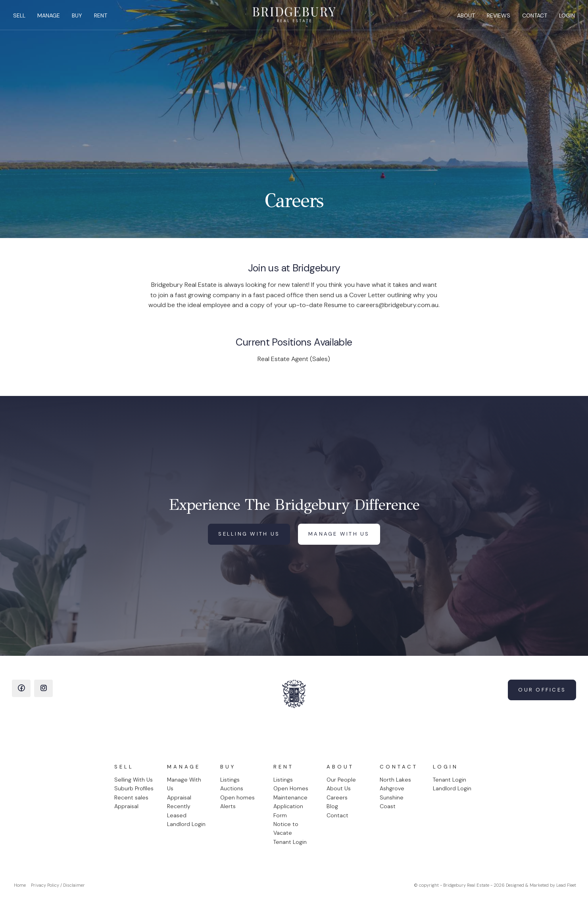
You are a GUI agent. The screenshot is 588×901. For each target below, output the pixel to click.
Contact (532, 18)
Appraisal (126, 806)
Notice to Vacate (286, 828)
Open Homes (291, 788)
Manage (51, 18)
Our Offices (542, 690)
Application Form (288, 811)
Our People (341, 780)
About (463, 18)
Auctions (232, 788)
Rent (103, 18)
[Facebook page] (21, 688)
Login (564, 18)
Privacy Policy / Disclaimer (58, 885)
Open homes (237, 797)
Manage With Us (184, 784)
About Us (339, 788)
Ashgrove (392, 788)
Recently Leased (179, 811)
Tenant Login (290, 842)
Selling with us (249, 534)
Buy (80, 18)
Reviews (496, 18)
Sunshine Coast (392, 802)
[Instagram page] (43, 688)
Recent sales (131, 797)
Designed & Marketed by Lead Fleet (541, 885)
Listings (230, 780)
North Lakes (395, 780)
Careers (337, 797)
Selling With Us (134, 780)
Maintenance (290, 797)
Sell (22, 18)
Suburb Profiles (134, 788)
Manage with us (339, 534)
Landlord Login (186, 824)
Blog (332, 806)
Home (20, 885)
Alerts (228, 806)
